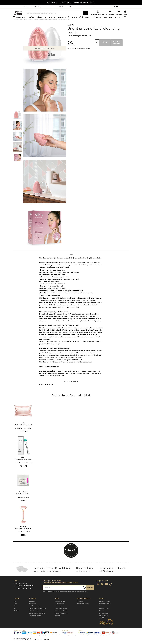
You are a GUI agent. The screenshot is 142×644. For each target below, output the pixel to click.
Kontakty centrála (105, 610)
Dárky (40, 20)
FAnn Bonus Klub (60, 607)
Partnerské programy (61, 619)
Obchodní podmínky (36, 617)
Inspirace (109, 20)
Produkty (22, 20)
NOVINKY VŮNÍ (78, 20)
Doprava (32, 607)
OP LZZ (102, 624)
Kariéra (102, 617)
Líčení (16, 612)
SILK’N (71, 31)
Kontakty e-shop (105, 607)
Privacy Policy (71, 598)
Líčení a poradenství (65, 7)
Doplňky (16, 617)
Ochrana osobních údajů (37, 619)
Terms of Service (81, 598)
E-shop (16, 587)
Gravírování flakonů (61, 614)
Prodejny (80, 607)
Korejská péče (122, 20)
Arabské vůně (64, 20)
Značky (32, 20)
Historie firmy (104, 614)
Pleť (15, 607)
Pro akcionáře (104, 619)
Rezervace (32, 610)
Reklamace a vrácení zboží (37, 614)
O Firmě (102, 612)
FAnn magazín (59, 612)
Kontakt (116, 7)
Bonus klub (92, 7)
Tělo (15, 614)
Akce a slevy (51, 20)
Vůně (15, 610)
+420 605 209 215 (21, 590)
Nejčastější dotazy (35, 622)
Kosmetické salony (95, 20)
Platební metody (34, 612)
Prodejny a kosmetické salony (32, 7)
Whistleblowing (104, 622)
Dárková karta (59, 610)
